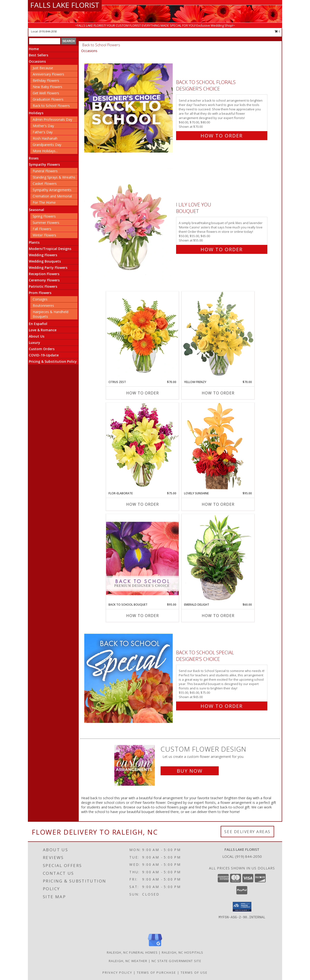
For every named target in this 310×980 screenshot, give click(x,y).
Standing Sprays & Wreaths (54, 177)
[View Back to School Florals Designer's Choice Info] (129, 108)
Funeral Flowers (45, 171)
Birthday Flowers (46, 80)
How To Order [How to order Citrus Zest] (143, 393)
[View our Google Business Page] (155, 946)
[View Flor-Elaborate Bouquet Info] (142, 447)
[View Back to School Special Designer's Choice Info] (129, 678)
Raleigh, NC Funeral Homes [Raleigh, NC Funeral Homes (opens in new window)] (132, 952)
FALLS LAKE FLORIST (65, 5)
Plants (34, 242)
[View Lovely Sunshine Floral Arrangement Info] (218, 447)
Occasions (37, 61)
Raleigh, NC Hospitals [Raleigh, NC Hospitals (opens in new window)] (182, 952)
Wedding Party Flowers (48, 268)
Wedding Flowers (43, 255)
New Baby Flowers (47, 87)
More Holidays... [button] (45, 151)
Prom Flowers (40, 293)
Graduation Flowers (48, 99)
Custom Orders (42, 349)
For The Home (44, 202)
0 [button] (277, 31)
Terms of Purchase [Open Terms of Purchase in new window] (156, 972)
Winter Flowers (44, 235)
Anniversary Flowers (48, 74)
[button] (242, 907)
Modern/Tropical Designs (50, 249)
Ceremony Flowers (44, 280)
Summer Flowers (46, 222)
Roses (34, 158)
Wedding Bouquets (45, 261)
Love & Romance (43, 330)
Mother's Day (43, 126)
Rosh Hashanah (45, 138)
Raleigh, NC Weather (128, 961)
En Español (38, 324)
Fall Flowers (42, 229)
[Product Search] (45, 41)
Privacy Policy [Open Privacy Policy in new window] (117, 972)
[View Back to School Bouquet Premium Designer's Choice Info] (142, 558)
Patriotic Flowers (43, 286)
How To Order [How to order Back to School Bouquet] (143, 616)
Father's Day (43, 132)
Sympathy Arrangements (52, 190)
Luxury (35, 343)
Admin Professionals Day (52, 119)
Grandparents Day (47, 145)
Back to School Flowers (51, 106)
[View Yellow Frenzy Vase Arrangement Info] (218, 335)
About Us (37, 336)
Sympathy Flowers (44, 164)
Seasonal (36, 210)
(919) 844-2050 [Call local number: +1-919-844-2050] (48, 31)
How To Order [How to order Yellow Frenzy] (218, 393)
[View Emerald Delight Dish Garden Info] (218, 558)
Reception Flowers (44, 274)
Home (34, 49)
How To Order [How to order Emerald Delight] (218, 616)
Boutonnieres (43, 305)
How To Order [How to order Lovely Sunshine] (218, 504)
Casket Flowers (45, 184)
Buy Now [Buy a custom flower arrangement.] (190, 771)
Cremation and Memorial (52, 196)
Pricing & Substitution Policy (53, 361)
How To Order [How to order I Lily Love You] (222, 249)
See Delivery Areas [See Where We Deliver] (247, 832)
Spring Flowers (44, 216)
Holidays (36, 113)
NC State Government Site (176, 961)
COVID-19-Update (44, 355)
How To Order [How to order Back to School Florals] (222, 136)
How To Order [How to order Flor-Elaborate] (143, 504)
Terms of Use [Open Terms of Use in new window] (194, 972)
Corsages (40, 299)
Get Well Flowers (46, 93)
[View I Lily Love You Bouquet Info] (129, 226)
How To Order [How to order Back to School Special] (222, 706)
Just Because (43, 68)
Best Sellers (39, 55)
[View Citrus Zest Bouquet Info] (142, 336)
